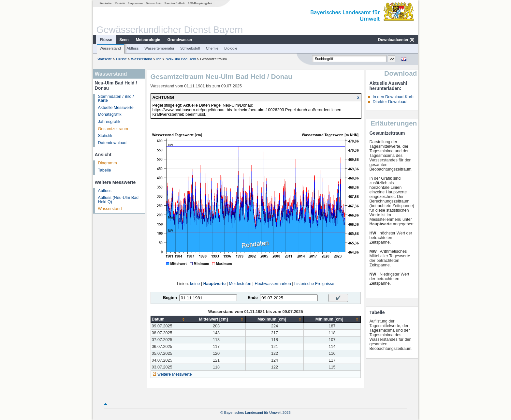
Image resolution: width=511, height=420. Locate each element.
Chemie (212, 48)
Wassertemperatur (159, 48)
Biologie (231, 48)
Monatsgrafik (110, 114)
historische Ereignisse (314, 284)
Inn (159, 59)
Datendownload (112, 143)
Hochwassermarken (273, 284)
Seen (124, 40)
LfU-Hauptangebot (200, 3)
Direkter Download (389, 102)
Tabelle (105, 170)
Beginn (170, 298)
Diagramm (108, 163)
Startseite (105, 3)
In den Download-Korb (393, 97)
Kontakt (120, 3)
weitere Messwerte (175, 374)
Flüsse (106, 40)
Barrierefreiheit (175, 3)
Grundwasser (180, 40)
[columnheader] (169, 319)
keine (195, 284)
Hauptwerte (215, 284)
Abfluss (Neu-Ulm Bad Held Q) (118, 200)
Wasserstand (110, 48)
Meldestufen (240, 284)
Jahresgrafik (109, 122)
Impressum (136, 3)
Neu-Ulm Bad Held (181, 59)
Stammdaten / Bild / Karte (116, 99)
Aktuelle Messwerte (116, 108)
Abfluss (133, 48)
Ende (253, 298)
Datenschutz (154, 3)
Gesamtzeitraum (113, 129)
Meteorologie (148, 40)
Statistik (105, 136)
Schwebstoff (190, 48)
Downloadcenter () (396, 40)
